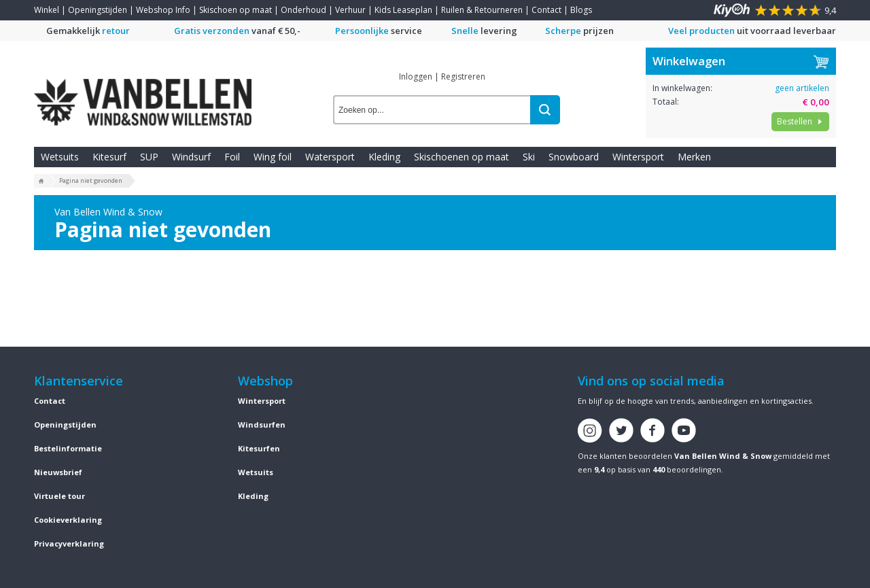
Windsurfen (262, 425)
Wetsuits (60, 157)
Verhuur (350, 10)
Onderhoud (303, 10)
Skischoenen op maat (462, 157)
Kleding (384, 157)
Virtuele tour (59, 496)
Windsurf (191, 157)
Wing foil (273, 157)
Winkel (47, 10)
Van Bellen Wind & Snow (723, 456)
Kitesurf (109, 157)
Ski (529, 157)
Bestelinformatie (68, 448)
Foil (232, 157)
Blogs (581, 10)
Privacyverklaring (69, 543)
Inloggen (416, 76)
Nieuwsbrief (58, 472)
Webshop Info (163, 10)
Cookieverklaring (68, 520)
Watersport (330, 157)
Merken (694, 157)
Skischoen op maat (236, 10)
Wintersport (638, 157)
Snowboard (574, 157)
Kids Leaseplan (403, 10)
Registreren (463, 76)
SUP (149, 157)
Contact (546, 10)
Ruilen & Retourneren (482, 10)
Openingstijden (98, 10)
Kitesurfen (259, 448)
